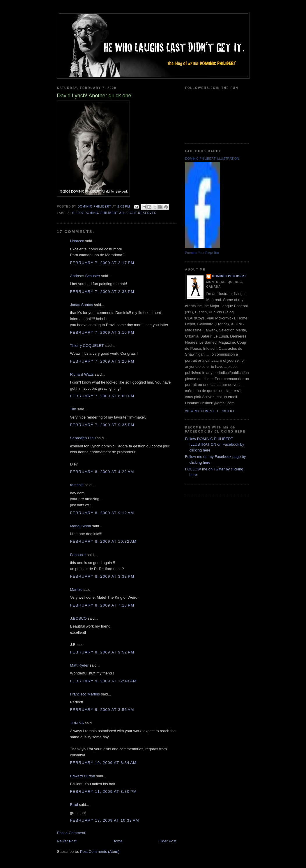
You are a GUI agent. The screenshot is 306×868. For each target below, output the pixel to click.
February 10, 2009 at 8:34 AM (104, 763)
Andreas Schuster (85, 276)
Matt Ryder (79, 665)
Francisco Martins (85, 694)
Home (117, 841)
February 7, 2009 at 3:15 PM (102, 332)
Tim (73, 409)
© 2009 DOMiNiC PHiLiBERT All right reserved (114, 213)
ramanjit (77, 485)
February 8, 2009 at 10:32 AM (104, 541)
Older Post (167, 841)
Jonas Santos (82, 305)
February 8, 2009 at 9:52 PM (102, 652)
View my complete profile (210, 411)
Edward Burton (83, 776)
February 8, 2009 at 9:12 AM (102, 513)
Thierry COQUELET (87, 346)
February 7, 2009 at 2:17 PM (102, 263)
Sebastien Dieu (83, 438)
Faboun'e (78, 555)
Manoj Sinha (81, 526)
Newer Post (67, 841)
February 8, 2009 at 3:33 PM (102, 576)
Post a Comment (71, 833)
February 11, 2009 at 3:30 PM (104, 791)
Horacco (77, 241)
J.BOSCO (78, 618)
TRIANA (77, 723)
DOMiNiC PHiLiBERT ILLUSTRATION (212, 159)
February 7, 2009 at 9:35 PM (102, 425)
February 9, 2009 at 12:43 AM (104, 681)
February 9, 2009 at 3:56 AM (102, 710)
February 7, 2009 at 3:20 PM (102, 361)
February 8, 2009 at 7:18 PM (102, 605)
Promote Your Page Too (202, 253)
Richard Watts (82, 374)
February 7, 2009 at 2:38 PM (102, 292)
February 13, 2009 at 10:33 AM (105, 820)
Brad (74, 805)
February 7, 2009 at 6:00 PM (102, 396)
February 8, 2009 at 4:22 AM (102, 472)
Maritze (76, 589)
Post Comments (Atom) (100, 852)
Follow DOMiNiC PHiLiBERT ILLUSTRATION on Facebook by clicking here (215, 444)
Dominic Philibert (229, 276)
